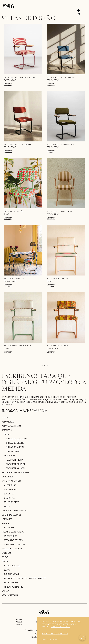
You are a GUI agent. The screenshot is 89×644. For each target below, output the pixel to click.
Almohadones (12, 566)
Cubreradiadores (12, 515)
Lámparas (9, 498)
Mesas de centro (13, 540)
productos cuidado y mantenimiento (25, 578)
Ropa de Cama (12, 582)
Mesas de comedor (14, 544)
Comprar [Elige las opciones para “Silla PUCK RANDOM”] (8, 285)
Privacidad (30, 630)
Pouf (7, 506)
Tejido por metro (14, 587)
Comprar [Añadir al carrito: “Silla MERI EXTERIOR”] (51, 285)
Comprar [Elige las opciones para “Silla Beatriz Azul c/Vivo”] (51, 84)
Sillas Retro (13, 451)
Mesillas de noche (12, 549)
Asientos (7, 430)
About (19, 622)
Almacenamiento (11, 426)
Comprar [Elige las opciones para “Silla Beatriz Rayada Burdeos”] (8, 84)
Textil (5, 561)
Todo (5, 417)
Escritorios (11, 536)
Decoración (11, 489)
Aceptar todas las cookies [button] (55, 634)
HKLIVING (9, 527)
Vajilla (5, 591)
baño (7, 570)
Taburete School (16, 464)
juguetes (9, 494)
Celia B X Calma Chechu (15, 511)
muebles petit (12, 502)
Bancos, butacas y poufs (15, 472)
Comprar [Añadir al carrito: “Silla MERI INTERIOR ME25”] (8, 352)
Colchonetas (11, 574)
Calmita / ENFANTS (12, 481)
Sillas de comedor (17, 439)
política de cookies (60, 627)
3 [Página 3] (45, 366)
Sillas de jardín (15, 447)
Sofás (5, 557)
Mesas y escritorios (13, 532)
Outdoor (7, 553)
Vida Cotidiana (10, 595)
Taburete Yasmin (16, 468)
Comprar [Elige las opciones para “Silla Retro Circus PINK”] (51, 218)
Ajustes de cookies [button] (50, 639)
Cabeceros (8, 477)
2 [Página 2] (42, 366)
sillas (7, 434)
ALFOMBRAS (10, 485)
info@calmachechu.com (25, 411)
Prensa (19, 624)
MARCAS (6, 523)
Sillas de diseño (15, 443)
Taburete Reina (15, 460)
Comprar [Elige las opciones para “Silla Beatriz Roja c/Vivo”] (8, 151)
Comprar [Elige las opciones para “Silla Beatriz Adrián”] (51, 352)
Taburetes (10, 455)
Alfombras (8, 422)
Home (19, 620)
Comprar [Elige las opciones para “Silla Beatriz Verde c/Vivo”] (51, 151)
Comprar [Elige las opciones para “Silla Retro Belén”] (8, 218)
